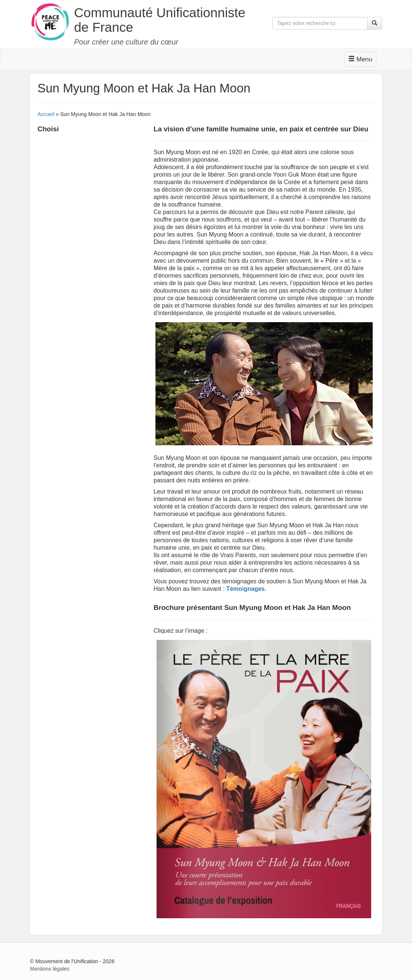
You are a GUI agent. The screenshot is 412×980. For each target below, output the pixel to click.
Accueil (46, 114)
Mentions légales (50, 969)
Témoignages (246, 589)
